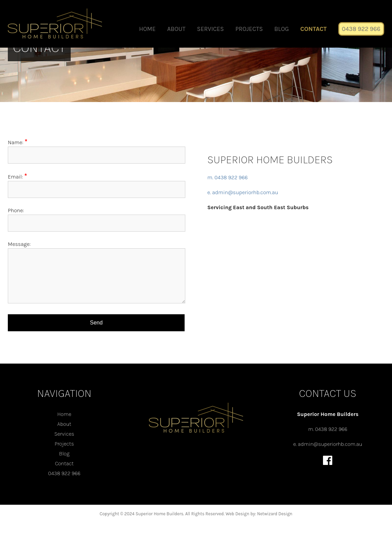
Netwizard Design (275, 514)
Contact (313, 29)
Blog (282, 29)
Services (210, 29)
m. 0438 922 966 (228, 177)
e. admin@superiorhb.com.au (243, 192)
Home (147, 29)
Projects (249, 29)
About (176, 29)
